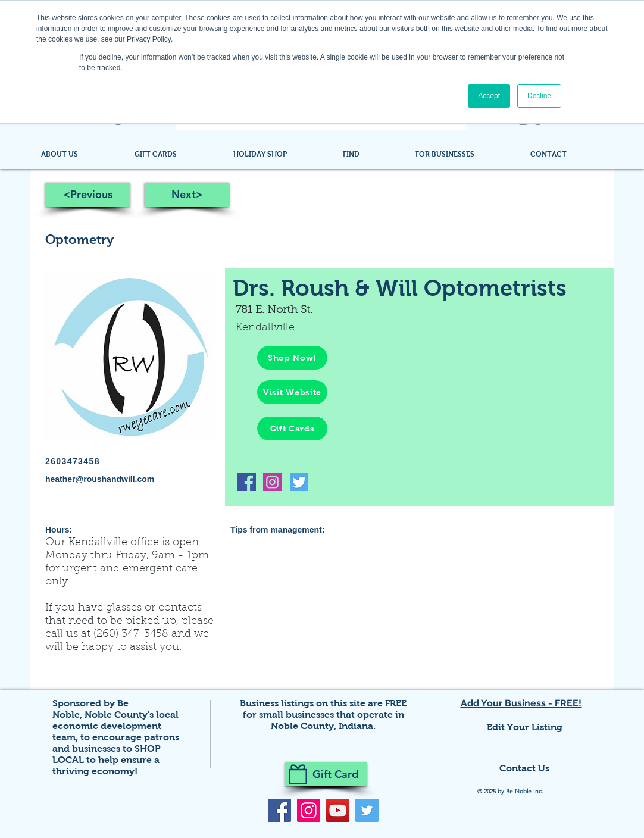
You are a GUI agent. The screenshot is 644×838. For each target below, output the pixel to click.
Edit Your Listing (525, 727)
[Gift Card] (326, 774)
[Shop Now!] (292, 358)
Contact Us (524, 768)
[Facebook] (279, 810)
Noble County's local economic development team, (115, 726)
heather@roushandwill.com (100, 479)
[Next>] (187, 195)
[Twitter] (367, 810)
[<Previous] (87, 195)
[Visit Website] (292, 392)
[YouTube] (338, 810)
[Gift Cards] (292, 429)
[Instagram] (309, 810)
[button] (370, 154)
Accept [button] (489, 96)
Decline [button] (539, 96)
